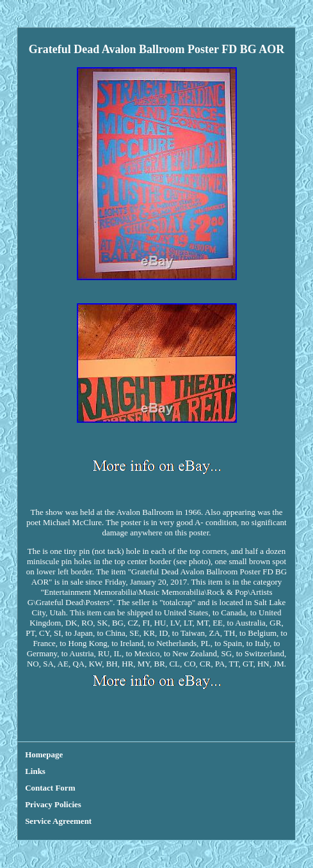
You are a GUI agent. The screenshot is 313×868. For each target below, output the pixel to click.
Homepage (44, 754)
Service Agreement (58, 821)
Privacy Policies (53, 804)
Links (35, 771)
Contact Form (50, 788)
